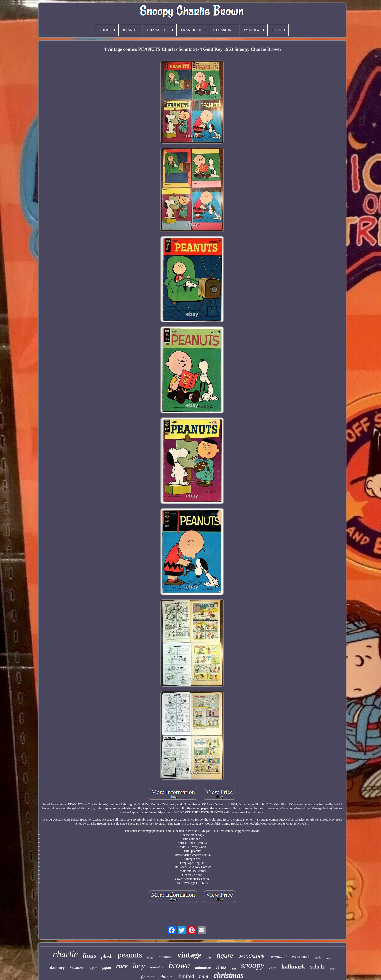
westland (300, 957)
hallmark (293, 966)
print (332, 969)
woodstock (251, 956)
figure (225, 955)
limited (186, 976)
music (317, 957)
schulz (318, 967)
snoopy (253, 965)
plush (107, 956)
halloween (77, 968)
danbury (57, 968)
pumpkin (157, 968)
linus (90, 956)
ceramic (165, 957)
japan (107, 968)
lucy (139, 966)
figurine (148, 977)
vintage (189, 955)
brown (179, 965)
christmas (228, 975)
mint (204, 976)
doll (234, 968)
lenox (222, 967)
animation (203, 968)
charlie (65, 954)
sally (329, 958)
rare (122, 966)
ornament (278, 957)
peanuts (130, 955)
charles (167, 977)
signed (93, 968)
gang (150, 957)
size (209, 957)
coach (273, 968)
